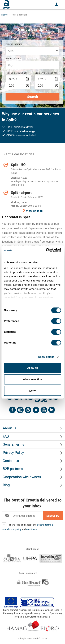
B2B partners (13, 469)
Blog (6, 485)
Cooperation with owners (22, 477)
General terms (13, 444)
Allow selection (32, 379)
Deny (32, 391)
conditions (32, 529)
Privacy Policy (13, 453)
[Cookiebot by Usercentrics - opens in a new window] (46, 250)
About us (10, 428)
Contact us (11, 461)
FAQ (6, 436)
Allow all (32, 368)
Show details (46, 357)
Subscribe (53, 516)
